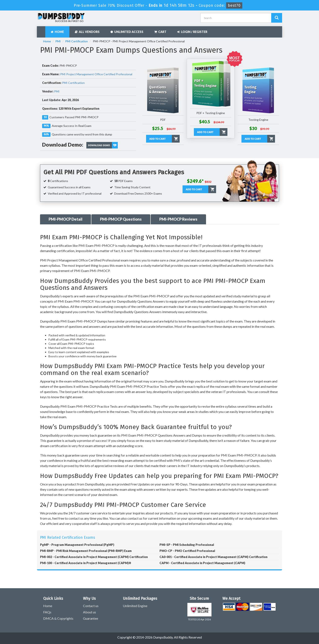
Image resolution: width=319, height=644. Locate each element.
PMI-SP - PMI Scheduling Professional (187, 545)
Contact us (91, 606)
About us (89, 612)
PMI (58, 41)
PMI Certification (77, 41)
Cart (160, 32)
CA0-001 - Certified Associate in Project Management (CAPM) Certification (213, 557)
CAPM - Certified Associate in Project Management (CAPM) (202, 563)
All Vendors (87, 32)
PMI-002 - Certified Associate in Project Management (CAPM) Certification (94, 557)
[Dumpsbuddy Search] (277, 18)
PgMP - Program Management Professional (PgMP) (77, 545)
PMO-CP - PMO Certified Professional (187, 551)
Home (57, 32)
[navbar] (42, 30)
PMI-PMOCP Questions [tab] (121, 219)
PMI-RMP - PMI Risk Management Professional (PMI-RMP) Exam (86, 551)
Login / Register (192, 32)
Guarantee (91, 618)
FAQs (47, 612)
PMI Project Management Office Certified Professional (96, 74)
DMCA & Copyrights (58, 618)
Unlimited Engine (135, 606)
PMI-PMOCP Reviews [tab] (178, 219)
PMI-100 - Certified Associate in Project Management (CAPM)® (86, 563)
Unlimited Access (127, 32)
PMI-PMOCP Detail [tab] (65, 219)
